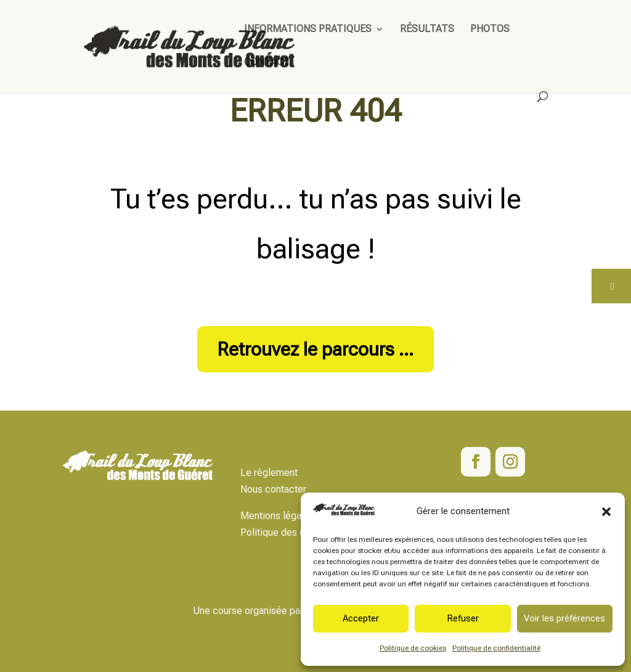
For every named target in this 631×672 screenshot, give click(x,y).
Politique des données (288, 532)
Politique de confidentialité (496, 648)
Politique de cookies (413, 648)
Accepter (361, 618)
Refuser (463, 618)
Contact (267, 63)
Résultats (427, 30)
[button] (606, 512)
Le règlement (269, 473)
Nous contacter (273, 489)
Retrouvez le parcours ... (315, 349)
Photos (490, 30)
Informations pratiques (308, 30)
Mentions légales (277, 516)
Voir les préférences (564, 618)
